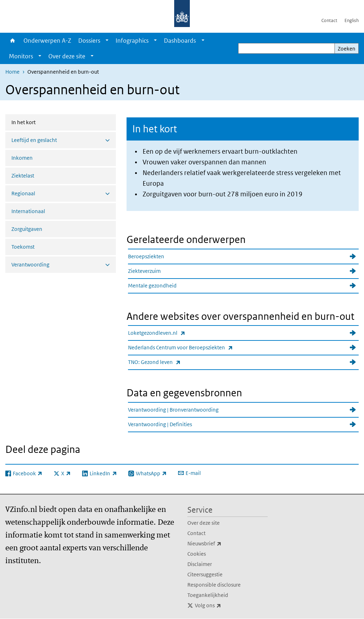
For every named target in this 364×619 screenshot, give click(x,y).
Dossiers (89, 41)
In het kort (42, 122)
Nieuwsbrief (220, 544)
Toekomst (23, 247)
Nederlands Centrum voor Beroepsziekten (196, 347)
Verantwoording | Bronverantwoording (173, 410)
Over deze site (67, 56)
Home (13, 41)
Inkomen (22, 158)
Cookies (197, 554)
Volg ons (224, 605)
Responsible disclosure (214, 585)
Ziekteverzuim (144, 271)
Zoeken (347, 49)
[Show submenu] (107, 41)
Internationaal (28, 211)
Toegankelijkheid (208, 595)
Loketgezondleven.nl (172, 333)
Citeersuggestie (205, 574)
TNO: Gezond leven (170, 362)
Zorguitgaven (27, 229)
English (352, 20)
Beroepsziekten (146, 256)
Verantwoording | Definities (160, 424)
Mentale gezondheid (152, 285)
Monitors (21, 56)
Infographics (132, 41)
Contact (329, 20)
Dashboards (180, 41)
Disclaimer (200, 564)
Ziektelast (23, 176)
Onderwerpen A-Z (47, 41)
